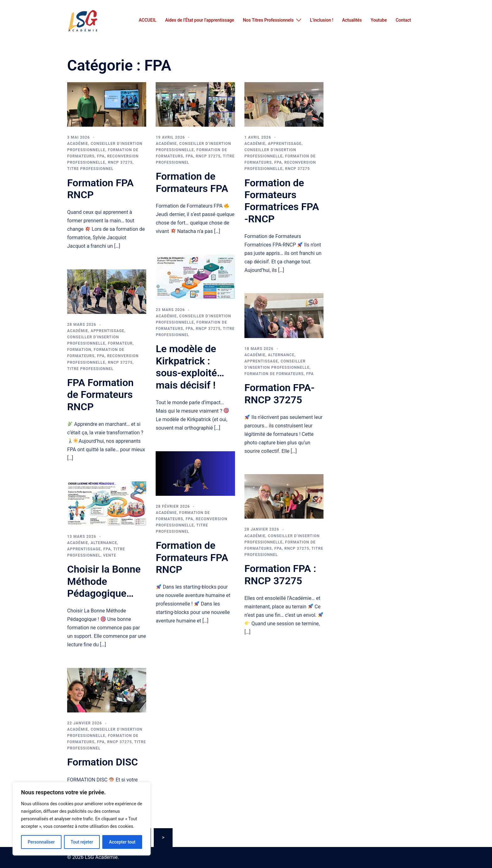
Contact (403, 20)
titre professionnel (90, 169)
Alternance (281, 355)
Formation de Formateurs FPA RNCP (192, 557)
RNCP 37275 (120, 162)
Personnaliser (41, 842)
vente (110, 555)
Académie (78, 144)
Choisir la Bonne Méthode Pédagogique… (104, 581)
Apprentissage (285, 144)
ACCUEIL (147, 20)
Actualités (352, 20)
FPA (101, 156)
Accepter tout (122, 842)
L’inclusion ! (322, 20)
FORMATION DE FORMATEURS (274, 374)
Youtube (379, 20)
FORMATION (79, 350)
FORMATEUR (120, 343)
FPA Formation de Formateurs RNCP (100, 395)
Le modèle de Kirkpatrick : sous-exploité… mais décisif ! (190, 367)
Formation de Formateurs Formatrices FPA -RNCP (282, 201)
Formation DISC (102, 762)
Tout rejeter (82, 842)
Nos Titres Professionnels (268, 20)
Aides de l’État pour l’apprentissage (200, 20)
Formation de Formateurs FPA (192, 182)
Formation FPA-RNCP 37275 (280, 394)
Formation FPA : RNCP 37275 (280, 574)
